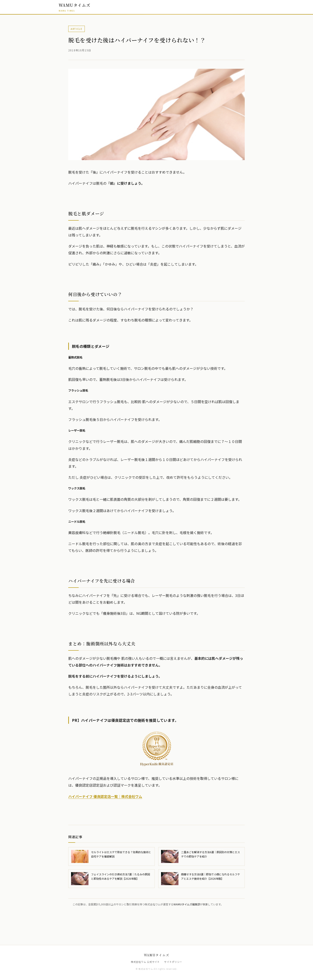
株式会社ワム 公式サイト (145, 962)
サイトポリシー (173, 962)
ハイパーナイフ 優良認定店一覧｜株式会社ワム (105, 796)
